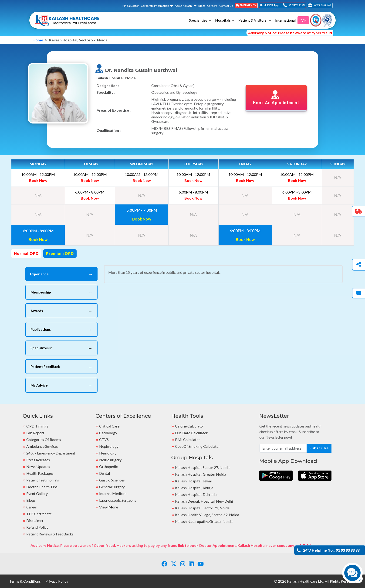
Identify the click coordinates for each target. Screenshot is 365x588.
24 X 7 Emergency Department (51, 453)
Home (38, 40)
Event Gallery (37, 493)
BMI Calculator (188, 439)
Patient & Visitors (253, 20)
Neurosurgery (110, 460)
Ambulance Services (42, 446)
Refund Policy (37, 527)
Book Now (38, 180)
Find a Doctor (131, 6)
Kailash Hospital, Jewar (194, 481)
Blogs (202, 6)
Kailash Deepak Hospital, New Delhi (204, 501)
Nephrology (109, 446)
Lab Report (35, 433)
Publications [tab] (61, 329)
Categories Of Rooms (44, 439)
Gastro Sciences (112, 480)
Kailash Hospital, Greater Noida (201, 474)
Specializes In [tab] (61, 348)
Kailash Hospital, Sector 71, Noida (202, 508)
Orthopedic (108, 466)
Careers (212, 6)
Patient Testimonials (43, 480)
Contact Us (226, 6)
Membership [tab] (61, 292)
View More (109, 507)
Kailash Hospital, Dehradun (197, 494)
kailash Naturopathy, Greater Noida (204, 521)
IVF (303, 20)
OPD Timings (37, 426)
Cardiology (108, 433)
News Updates (38, 466)
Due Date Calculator (191, 433)
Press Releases (38, 460)
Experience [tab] (61, 274)
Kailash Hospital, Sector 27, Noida (202, 467)
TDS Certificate (39, 514)
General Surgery (112, 487)
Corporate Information (155, 6)
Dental (105, 473)
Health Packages (40, 473)
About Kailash (184, 6)
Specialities (198, 20)
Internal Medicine (113, 493)
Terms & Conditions (25, 581)
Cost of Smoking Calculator (198, 446)
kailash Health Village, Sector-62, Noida (207, 515)
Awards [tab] (61, 311)
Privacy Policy (57, 581)
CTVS (104, 439)
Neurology (108, 453)
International (285, 20)
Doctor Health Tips (42, 487)
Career (32, 507)
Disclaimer (35, 520)
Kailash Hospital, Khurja (194, 488)
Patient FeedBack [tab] (61, 367)
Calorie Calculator (190, 426)
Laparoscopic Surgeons (118, 500)
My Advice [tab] (61, 385)
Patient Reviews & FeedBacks (50, 534)
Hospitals (223, 20)
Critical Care (109, 426)
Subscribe (319, 448)
